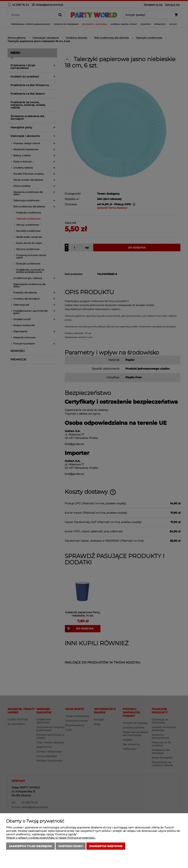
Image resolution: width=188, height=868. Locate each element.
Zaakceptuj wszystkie (106, 846)
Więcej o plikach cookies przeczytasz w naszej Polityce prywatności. (51, 838)
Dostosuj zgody (71, 846)
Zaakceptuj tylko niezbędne (30, 846)
